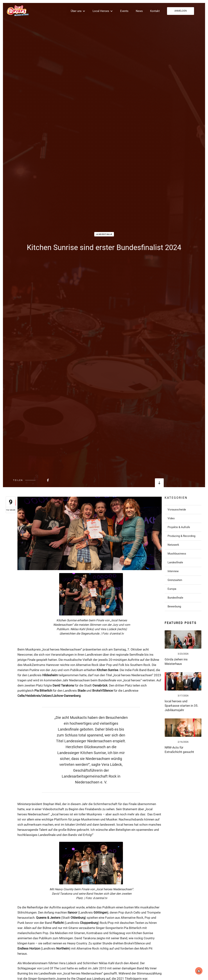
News (139, 11)
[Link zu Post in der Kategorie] (183, 510)
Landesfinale (104, 234)
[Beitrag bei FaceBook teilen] (39, 480)
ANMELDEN (181, 11)
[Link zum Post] (183, 640)
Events (124, 11)
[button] (78, 11)
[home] (17, 11)
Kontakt (155, 11)
